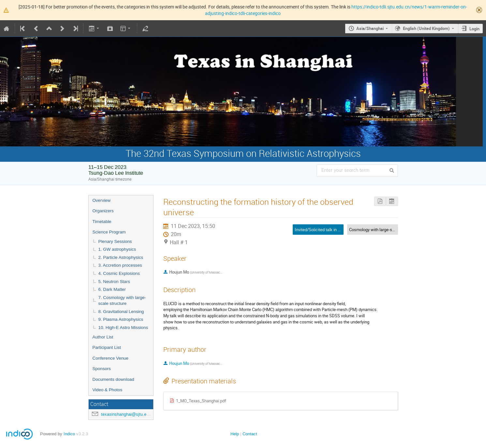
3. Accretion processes (120, 265)
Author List (103, 337)
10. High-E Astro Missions (123, 328)
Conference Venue (110, 358)
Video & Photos (108, 390)
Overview (102, 200)
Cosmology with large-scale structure (383, 230)
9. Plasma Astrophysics (121, 319)
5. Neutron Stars (114, 282)
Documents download (113, 379)
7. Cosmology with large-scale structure (122, 301)
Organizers (103, 211)
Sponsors (102, 369)
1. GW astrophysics (117, 249)
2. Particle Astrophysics (121, 257)
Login (474, 29)
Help (235, 434)
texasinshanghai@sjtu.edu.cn (129, 414)
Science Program (109, 232)
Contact (250, 434)
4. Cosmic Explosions (119, 273)
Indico (69, 434)
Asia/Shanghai (370, 28)
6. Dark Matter (112, 289)
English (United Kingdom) (426, 28)
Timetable (102, 222)
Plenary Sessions (115, 241)
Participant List (107, 347)
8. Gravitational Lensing (121, 312)
